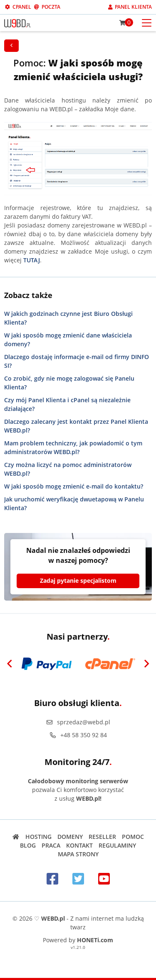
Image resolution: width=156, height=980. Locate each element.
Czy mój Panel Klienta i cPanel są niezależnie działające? (67, 404)
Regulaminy (117, 845)
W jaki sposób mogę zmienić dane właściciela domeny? (68, 340)
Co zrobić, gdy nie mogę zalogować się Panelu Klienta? (69, 383)
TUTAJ (32, 260)
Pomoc (133, 837)
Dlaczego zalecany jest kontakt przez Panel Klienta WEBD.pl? (76, 426)
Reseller (102, 837)
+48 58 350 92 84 (78, 735)
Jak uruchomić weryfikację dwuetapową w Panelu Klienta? (74, 503)
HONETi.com (95, 940)
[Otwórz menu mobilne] (147, 22)
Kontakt (79, 845)
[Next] (146, 664)
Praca (51, 845)
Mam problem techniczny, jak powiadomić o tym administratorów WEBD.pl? (73, 447)
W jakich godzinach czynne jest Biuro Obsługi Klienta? (68, 318)
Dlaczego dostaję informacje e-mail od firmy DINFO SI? (77, 361)
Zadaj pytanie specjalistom (78, 580)
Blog (28, 845)
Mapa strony (78, 854)
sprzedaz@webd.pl (78, 722)
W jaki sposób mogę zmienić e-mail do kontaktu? (74, 486)
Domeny (70, 837)
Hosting (38, 837)
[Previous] (10, 664)
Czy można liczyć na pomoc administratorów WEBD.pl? (68, 469)
